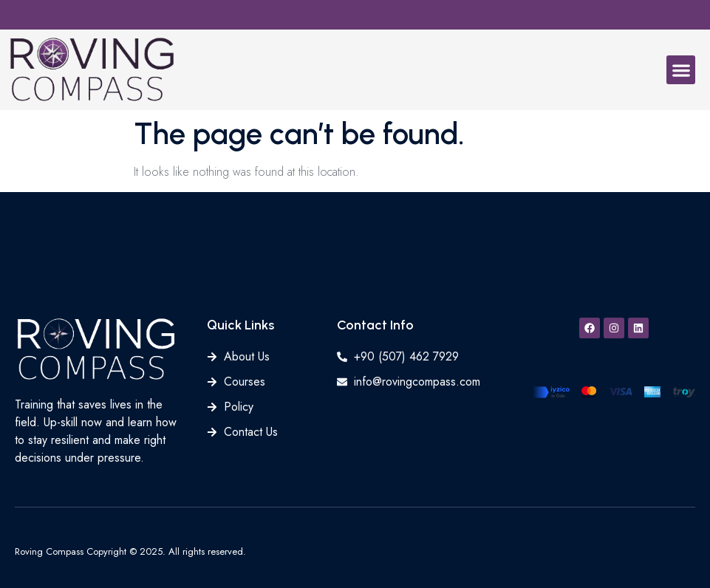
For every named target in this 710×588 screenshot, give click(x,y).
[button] (681, 70)
